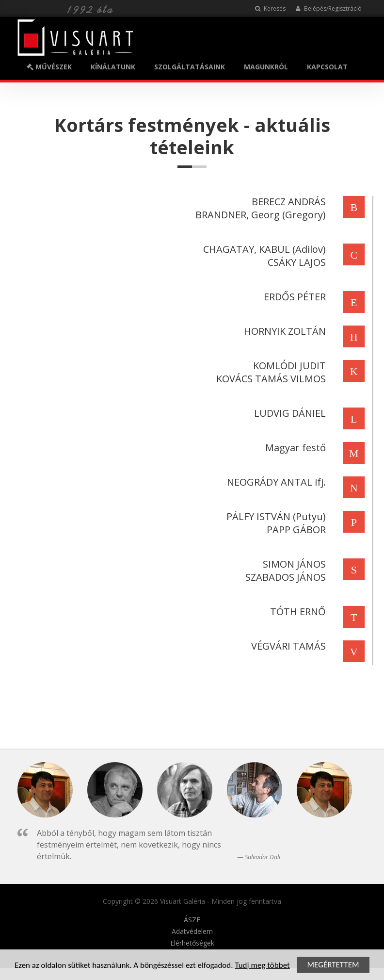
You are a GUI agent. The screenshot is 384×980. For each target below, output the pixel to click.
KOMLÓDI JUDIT (288, 366)
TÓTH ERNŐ (296, 612)
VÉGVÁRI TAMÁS (287, 646)
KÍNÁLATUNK (113, 67)
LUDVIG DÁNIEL (288, 413)
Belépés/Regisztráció (328, 8)
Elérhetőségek (192, 943)
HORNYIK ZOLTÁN (283, 331)
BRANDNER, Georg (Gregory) (259, 215)
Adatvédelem (192, 931)
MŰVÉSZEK (49, 67)
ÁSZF (192, 920)
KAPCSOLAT (327, 67)
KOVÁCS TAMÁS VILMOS (270, 379)
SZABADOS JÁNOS (284, 577)
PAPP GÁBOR (295, 530)
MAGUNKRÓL (266, 67)
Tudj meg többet (262, 966)
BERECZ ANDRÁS (287, 202)
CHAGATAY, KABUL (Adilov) (263, 249)
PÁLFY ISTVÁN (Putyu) (275, 516)
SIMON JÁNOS (293, 564)
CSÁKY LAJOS (295, 262)
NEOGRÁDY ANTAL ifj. (275, 482)
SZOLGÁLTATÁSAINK (190, 67)
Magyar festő (294, 448)
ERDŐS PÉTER (293, 297)
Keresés (270, 8)
